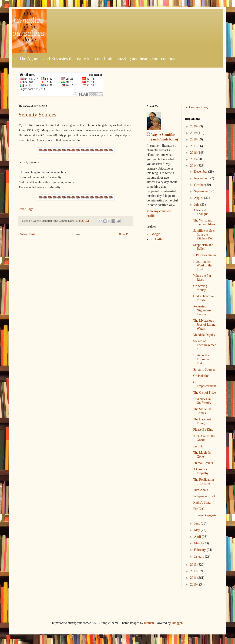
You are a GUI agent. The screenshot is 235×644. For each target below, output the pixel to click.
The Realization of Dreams (203, 482)
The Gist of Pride (204, 393)
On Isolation (201, 376)
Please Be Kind (203, 430)
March (199, 543)
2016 (194, 153)
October (200, 185)
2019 (194, 133)
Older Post (125, 234)
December (201, 172)
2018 (194, 139)
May (197, 530)
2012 (194, 571)
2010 (194, 584)
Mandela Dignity (204, 335)
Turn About (201, 490)
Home (76, 234)
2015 (194, 159)
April (198, 537)
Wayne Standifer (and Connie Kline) (164, 137)
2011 (194, 578)
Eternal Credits (203, 463)
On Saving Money (200, 288)
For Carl (199, 509)
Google (156, 234)
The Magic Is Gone (202, 455)
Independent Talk (204, 496)
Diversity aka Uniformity (202, 401)
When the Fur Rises (202, 278)
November (201, 178)
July (197, 205)
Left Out (199, 446)
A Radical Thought (200, 212)
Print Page (26, 209)
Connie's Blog (198, 107)
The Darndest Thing (202, 421)
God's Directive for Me (203, 298)
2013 (194, 565)
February (200, 550)
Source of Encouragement (205, 345)
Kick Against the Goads (204, 438)
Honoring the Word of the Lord (203, 265)
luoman (149, 623)
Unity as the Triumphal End (202, 359)
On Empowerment (204, 384)
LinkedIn (157, 239)
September (201, 191)
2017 (194, 146)
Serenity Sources (37, 115)
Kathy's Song (202, 503)
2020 (194, 126)
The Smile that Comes (203, 411)
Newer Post (27, 234)
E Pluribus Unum (204, 255)
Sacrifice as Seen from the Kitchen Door (204, 235)
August (199, 198)
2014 (194, 166)
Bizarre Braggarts (205, 515)
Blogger (177, 623)
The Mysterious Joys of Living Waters (204, 325)
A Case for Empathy (201, 471)
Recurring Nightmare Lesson (202, 310)
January (200, 557)
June (197, 523)
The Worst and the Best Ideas (204, 222)
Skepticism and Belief (203, 247)
